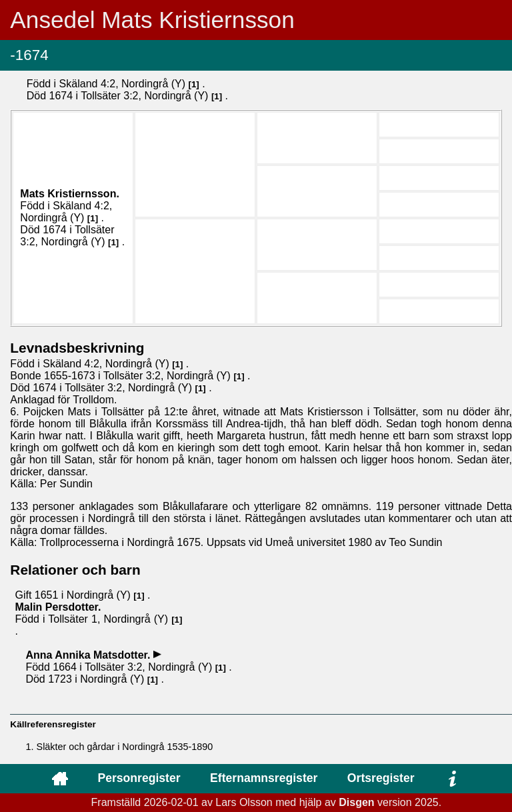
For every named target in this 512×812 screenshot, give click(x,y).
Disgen (356, 802)
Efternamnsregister (264, 778)
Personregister (139, 778)
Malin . (58, 607)
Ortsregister (381, 778)
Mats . (70, 194)
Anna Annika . (89, 655)
